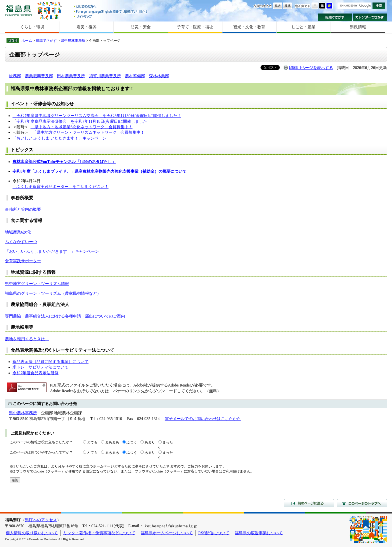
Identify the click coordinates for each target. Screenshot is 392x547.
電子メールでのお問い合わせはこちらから (203, 419)
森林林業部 (159, 76)
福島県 (19, 10)
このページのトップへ (362, 503)
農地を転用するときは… (27, 339)
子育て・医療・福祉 (195, 27)
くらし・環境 (32, 27)
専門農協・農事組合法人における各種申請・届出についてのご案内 (65, 316)
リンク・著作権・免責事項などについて (99, 533)
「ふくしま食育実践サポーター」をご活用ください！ (60, 187)
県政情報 (358, 27)
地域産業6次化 (18, 232)
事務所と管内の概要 (23, 209)
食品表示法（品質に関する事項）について (50, 362)
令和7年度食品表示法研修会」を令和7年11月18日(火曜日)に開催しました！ (84, 121)
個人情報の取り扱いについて (32, 533)
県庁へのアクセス (41, 520)
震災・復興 (86, 27)
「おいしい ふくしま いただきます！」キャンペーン (59, 138)
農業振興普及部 (39, 76)
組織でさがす (335, 17)
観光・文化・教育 (249, 27)
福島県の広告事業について (259, 533)
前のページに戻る (309, 503)
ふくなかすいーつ (21, 242)
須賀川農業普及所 (105, 76)
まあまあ (112, 442)
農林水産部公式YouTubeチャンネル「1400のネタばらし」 (64, 162)
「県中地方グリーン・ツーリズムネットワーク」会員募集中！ (88, 132)
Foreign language (111, 12)
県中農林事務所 (73, 40)
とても (92, 442)
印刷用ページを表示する (311, 68)
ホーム (27, 40)
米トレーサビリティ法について (40, 367)
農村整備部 (135, 76)
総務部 (15, 76)
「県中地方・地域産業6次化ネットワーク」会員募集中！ (81, 127)
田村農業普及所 (71, 76)
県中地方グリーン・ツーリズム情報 (37, 284)
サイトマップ (111, 16)
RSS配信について (214, 533)
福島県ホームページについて (167, 533)
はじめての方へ (111, 7)
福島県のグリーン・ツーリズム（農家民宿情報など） (53, 293)
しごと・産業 (303, 27)
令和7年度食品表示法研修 (35, 373)
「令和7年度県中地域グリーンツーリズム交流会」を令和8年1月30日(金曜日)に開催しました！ (97, 116)
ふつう (132, 442)
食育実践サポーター (23, 261)
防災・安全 (141, 27)
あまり (150, 442)
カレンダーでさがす (370, 17)
